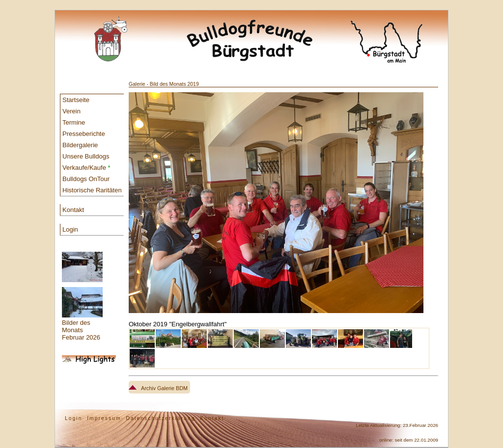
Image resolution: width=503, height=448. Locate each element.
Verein (71, 111)
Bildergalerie (80, 145)
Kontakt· (213, 418)
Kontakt (73, 210)
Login (70, 229)
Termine (74, 122)
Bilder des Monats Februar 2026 (82, 296)
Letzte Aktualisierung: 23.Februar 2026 (397, 425)
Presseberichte (84, 134)
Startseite (76, 100)
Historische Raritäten (92, 190)
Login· (75, 418)
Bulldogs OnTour (86, 179)
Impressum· (105, 418)
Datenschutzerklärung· (162, 418)
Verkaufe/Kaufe (86, 168)
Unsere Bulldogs (86, 156)
